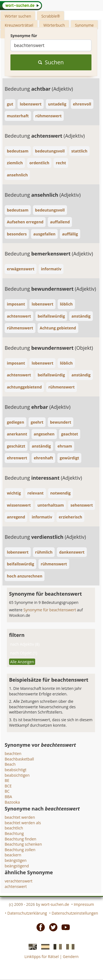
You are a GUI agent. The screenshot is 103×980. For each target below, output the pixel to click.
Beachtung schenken (23, 844)
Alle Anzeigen (22, 662)
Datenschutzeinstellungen (75, 913)
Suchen (51, 62)
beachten (13, 753)
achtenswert (16, 886)
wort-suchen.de (55, 904)
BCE (8, 786)
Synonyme (84, 25)
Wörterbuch (54, 25)
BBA (8, 797)
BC (7, 791)
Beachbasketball (19, 759)
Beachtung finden (20, 839)
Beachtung (14, 833)
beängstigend (17, 866)
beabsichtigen (17, 775)
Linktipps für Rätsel (42, 957)
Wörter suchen (18, 16)
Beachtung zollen (20, 850)
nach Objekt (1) (24, 653)
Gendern (71, 957)
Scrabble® (51, 16)
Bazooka (12, 802)
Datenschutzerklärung (27, 913)
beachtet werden (20, 817)
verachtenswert (19, 881)
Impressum (84, 904)
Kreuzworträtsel (19, 25)
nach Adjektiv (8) (25, 644)
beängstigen (16, 860)
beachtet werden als (23, 823)
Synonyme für (24, 36)
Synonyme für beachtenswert (50, 610)
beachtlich (14, 828)
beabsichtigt (16, 770)
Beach (10, 764)
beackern (13, 855)
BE (7, 780)
